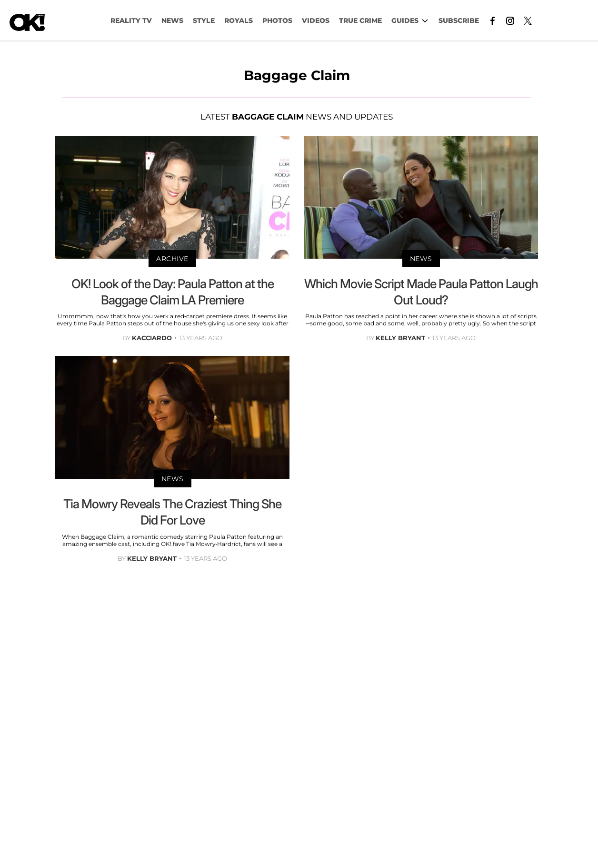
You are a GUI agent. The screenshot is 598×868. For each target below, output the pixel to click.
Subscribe (459, 20)
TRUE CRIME (360, 20)
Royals (239, 20)
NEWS (172, 20)
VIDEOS (316, 20)
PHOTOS (277, 20)
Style (204, 20)
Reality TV (131, 20)
